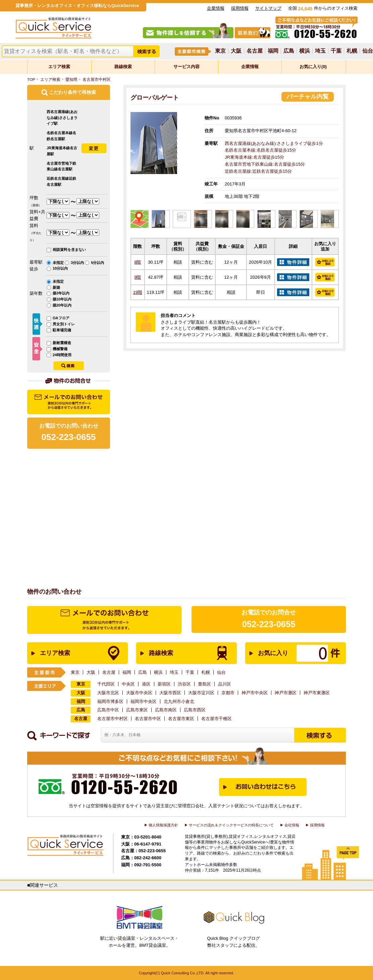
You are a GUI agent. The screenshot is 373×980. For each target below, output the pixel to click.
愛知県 (71, 79)
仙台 (368, 51)
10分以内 (60, 268)
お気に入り (288, 653)
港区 (146, 684)
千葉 (336, 51)
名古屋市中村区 (97, 79)
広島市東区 (137, 710)
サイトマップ (268, 8)
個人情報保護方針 (163, 825)
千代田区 (106, 684)
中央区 (128, 684)
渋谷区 (184, 684)
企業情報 (216, 8)
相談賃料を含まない (69, 250)
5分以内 (97, 263)
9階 (138, 277)
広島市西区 (195, 710)
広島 (289, 51)
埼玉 (320, 51)
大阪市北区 (108, 693)
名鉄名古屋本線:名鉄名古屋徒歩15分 (260, 150)
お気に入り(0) (313, 67)
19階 (138, 292)
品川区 (225, 684)
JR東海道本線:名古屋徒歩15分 (254, 157)
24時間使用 (62, 355)
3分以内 (78, 263)
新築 (56, 287)
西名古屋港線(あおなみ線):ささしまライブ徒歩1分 (274, 143)
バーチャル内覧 (308, 97)
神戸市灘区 (286, 693)
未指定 (59, 263)
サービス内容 (186, 67)
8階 (138, 262)
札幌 (352, 51)
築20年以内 (62, 305)
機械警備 (60, 349)
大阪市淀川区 (201, 693)
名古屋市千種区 (217, 719)
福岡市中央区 (144, 701)
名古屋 (255, 51)
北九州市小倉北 (179, 701)
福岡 (273, 51)
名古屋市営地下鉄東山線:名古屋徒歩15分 (265, 164)
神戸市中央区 (255, 693)
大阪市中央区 (139, 693)
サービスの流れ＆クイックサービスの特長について (231, 825)
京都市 (228, 693)
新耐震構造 (62, 343)
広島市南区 (166, 710)
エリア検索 (59, 67)
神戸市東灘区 (317, 693)
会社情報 (292, 825)
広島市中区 (108, 710)
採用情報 (240, 8)
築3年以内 (61, 293)
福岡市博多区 (110, 701)
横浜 (305, 51)
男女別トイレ (64, 324)
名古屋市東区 (181, 719)
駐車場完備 (62, 330)
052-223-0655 (269, 624)
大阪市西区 (170, 693)
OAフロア (61, 318)
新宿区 (164, 684)
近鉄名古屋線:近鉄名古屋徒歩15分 (258, 171)
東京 (220, 51)
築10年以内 (62, 299)
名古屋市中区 (148, 719)
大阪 (236, 51)
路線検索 (123, 67)
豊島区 (204, 684)
